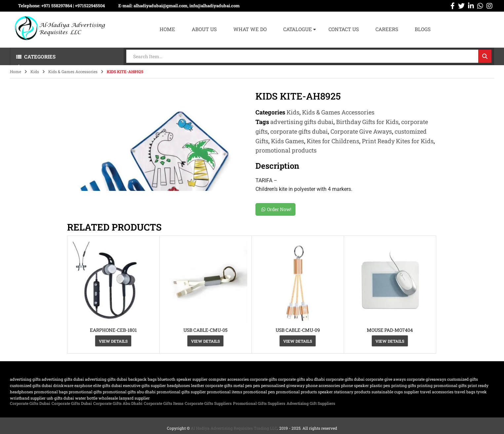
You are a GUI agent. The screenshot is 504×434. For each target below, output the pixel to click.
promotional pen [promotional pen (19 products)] (259, 392)
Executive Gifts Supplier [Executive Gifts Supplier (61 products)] (144, 385)
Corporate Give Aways (361, 131)
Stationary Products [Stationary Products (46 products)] (352, 392)
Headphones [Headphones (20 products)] (178, 385)
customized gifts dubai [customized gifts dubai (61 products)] (31, 385)
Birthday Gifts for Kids (367, 122)
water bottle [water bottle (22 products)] (86, 398)
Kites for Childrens (333, 141)
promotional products (286, 150)
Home (16, 71)
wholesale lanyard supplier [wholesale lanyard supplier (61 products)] (124, 398)
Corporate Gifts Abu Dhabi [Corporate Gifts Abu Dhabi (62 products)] (301, 379)
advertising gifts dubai (302, 122)
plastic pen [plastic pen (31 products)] (380, 385)
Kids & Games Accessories (73, 71)
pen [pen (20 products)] (257, 385)
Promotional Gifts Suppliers (259, 403)
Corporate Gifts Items (164, 403)
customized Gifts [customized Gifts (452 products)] (463, 379)
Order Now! (276, 209)
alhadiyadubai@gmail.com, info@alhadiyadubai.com (187, 6)
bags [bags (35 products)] (152, 379)
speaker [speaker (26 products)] (325, 392)
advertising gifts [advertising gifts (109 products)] (25, 379)
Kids (35, 71)
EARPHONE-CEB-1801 (113, 330)
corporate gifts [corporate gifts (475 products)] (263, 379)
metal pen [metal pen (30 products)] (243, 385)
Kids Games (288, 141)
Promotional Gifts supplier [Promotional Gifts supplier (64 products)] (181, 392)
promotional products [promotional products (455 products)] (296, 392)
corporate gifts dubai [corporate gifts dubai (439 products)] (345, 379)
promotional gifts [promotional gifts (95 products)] (85, 392)
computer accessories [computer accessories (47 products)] (229, 379)
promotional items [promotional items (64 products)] (225, 392)
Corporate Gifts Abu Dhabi (118, 403)
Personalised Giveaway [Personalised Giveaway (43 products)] (283, 385)
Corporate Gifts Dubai (30, 403)
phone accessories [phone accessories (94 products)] (323, 385)
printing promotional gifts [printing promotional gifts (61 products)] (442, 385)
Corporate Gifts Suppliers (208, 403)
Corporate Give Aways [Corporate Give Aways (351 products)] (386, 379)
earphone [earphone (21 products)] (83, 385)
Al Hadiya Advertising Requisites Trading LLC (234, 428)
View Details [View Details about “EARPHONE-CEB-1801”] (113, 341)
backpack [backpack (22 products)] (137, 379)
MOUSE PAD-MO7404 (390, 330)
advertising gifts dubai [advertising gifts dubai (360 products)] (63, 379)
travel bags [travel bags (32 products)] (465, 392)
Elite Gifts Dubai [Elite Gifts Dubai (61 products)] (108, 385)
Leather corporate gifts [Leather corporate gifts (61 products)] (212, 385)
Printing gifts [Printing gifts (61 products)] (404, 385)
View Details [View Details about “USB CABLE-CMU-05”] (205, 341)
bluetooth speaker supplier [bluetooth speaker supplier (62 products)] (183, 379)
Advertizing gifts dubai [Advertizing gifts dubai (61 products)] (106, 379)
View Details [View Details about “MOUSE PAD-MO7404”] (390, 341)
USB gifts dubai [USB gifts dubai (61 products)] (60, 398)
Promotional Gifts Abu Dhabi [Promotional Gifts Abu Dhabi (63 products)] (129, 392)
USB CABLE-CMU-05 (205, 330)
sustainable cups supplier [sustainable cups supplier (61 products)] (395, 392)
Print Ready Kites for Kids (398, 141)
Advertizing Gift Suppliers (311, 403)
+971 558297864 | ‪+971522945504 (73, 6)
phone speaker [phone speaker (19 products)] (355, 385)
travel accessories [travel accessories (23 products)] (437, 392)
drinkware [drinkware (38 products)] (63, 385)
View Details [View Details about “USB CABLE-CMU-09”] (298, 341)
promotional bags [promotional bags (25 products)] (51, 392)
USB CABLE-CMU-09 (298, 330)
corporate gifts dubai (299, 131)
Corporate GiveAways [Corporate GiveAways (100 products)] (426, 379)
